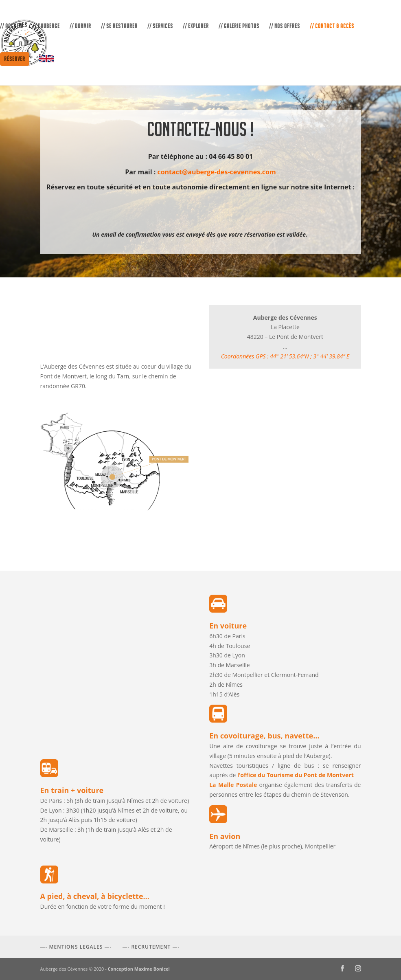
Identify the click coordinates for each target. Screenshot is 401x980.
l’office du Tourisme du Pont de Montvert (296, 775)
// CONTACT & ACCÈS (332, 26)
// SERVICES (160, 26)
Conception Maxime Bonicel (139, 969)
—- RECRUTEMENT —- (151, 947)
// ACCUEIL (11, 26)
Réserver (15, 59)
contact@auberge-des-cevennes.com (216, 172)
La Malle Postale (233, 785)
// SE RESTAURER (119, 26)
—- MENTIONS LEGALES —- (76, 947)
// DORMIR (80, 26)
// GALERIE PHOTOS (239, 26)
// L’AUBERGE (46, 26)
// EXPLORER (196, 26)
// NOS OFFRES (285, 26)
